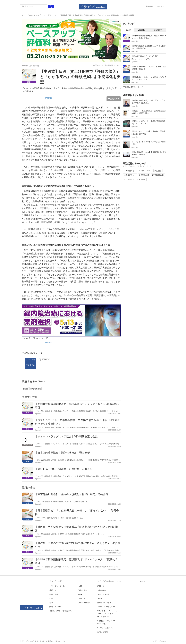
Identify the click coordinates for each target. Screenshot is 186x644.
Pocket (48, 98)
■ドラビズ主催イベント (107, 628)
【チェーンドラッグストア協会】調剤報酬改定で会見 (66, 436)
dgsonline (44, 359)
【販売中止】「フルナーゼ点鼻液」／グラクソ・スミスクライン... (149, 78)
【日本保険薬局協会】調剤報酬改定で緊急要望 (62, 453)
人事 (80, 586)
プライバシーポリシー (106, 607)
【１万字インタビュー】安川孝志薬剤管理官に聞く (149, 143)
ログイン (161, 7)
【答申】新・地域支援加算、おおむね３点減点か (64, 469)
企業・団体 (54, 594)
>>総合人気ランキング (133, 87)
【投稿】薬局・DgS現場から (61, 611)
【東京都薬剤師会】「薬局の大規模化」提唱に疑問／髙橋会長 (71, 494)
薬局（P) (53, 590)
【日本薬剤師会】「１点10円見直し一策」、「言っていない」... (146, 57)
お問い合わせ (103, 632)
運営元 (100, 599)
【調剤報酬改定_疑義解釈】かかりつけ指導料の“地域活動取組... (149, 47)
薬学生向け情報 (84, 603)
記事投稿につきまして (106, 603)
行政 (50, 15)
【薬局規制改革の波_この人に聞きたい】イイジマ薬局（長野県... (149, 102)
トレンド (82, 599)
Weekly (141, 30)
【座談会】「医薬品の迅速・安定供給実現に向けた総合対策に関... (149, 112)
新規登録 (149, 7)
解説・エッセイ (56, 607)
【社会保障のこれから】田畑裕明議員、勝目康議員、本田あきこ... (149, 153)
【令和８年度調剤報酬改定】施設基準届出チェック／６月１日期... (149, 37)
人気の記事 (102, 590)
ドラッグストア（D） (58, 586)
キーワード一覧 (103, 594)
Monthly (158, 30)
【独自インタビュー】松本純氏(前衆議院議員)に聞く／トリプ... (148, 122)
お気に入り (114, 99)
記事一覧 (101, 586)
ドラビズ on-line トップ (31, 15)
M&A (80, 594)
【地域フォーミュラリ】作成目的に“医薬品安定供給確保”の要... (148, 133)
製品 (51, 599)
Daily (128, 30)
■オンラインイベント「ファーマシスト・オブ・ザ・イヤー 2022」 (107, 614)
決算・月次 (83, 590)
